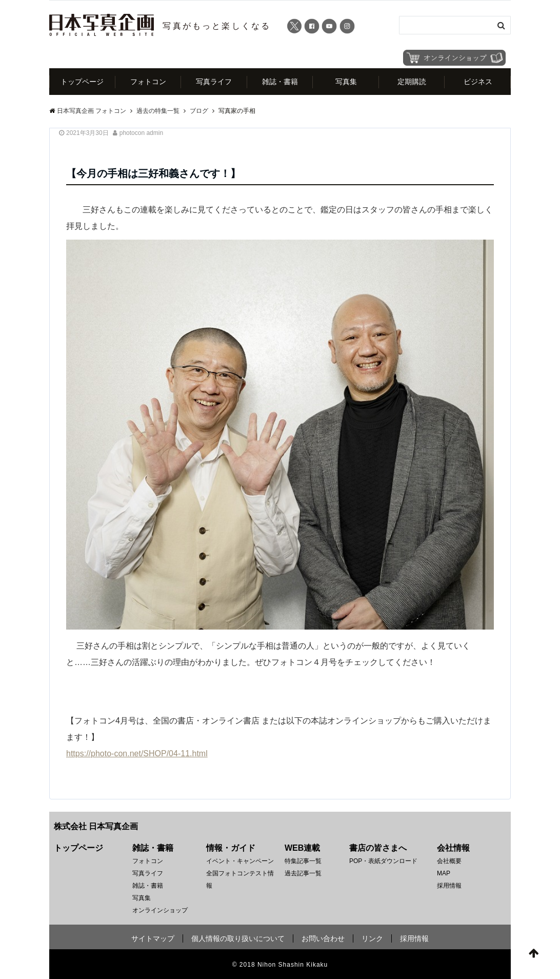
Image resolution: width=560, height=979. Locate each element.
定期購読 (412, 82)
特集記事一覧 (303, 861)
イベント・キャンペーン (240, 861)
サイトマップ (153, 938)
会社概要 (449, 861)
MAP (444, 873)
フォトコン (148, 82)
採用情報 (449, 886)
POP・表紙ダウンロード (383, 861)
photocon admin (141, 133)
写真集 (346, 82)
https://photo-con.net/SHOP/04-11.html (137, 753)
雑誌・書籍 (280, 82)
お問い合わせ (323, 938)
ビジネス (478, 82)
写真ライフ (214, 82)
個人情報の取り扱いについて (238, 938)
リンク (372, 938)
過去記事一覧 (303, 873)
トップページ (82, 82)
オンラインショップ (160, 910)
